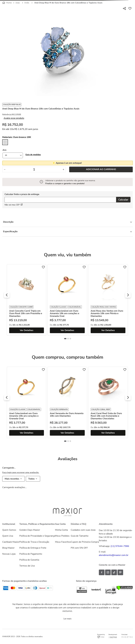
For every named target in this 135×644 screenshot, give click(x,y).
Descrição (67, 222)
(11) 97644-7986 (120, 546)
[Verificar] (125, 589)
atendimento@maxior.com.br (114, 555)
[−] (5, 169)
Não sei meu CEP (13, 205)
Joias (18, 3)
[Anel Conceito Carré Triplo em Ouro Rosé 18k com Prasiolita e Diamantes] (27, 300)
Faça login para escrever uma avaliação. (21, 473)
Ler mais (67, 619)
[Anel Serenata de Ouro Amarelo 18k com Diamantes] (67, 402)
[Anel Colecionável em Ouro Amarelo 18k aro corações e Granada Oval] (67, 300)
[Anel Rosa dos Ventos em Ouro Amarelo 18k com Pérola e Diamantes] (108, 300)
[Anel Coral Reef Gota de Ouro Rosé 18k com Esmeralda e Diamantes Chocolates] (108, 402)
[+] (63, 169)
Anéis (27, 3)
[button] (33, 155)
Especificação (67, 231)
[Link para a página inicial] (7, 3)
